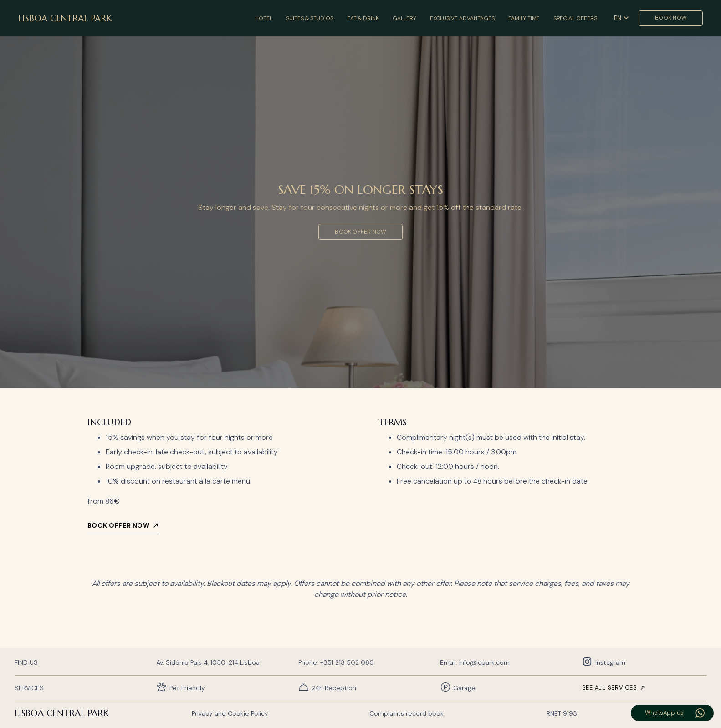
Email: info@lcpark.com (475, 662)
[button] (621, 18)
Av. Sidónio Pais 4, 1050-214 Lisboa (208, 662)
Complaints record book (407, 713)
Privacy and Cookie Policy (230, 713)
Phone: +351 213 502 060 (336, 662)
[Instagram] (589, 662)
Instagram (610, 662)
